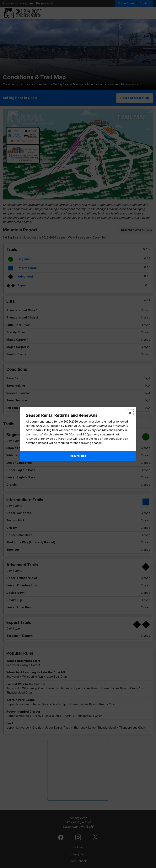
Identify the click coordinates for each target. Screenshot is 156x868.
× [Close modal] (130, 413)
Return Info (78, 456)
